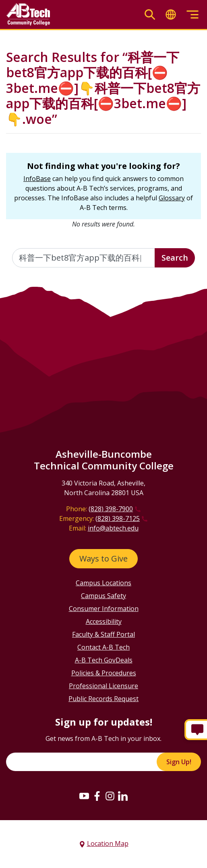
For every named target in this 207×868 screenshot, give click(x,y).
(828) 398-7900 (111, 509)
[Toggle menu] (193, 15)
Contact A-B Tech (103, 647)
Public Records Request (103, 699)
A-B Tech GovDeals (104, 660)
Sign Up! (179, 762)
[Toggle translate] (171, 15)
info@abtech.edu (113, 528)
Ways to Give (103, 558)
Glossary (172, 198)
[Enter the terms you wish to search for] (84, 258)
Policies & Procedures (104, 673)
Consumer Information (104, 609)
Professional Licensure (103, 686)
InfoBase (37, 179)
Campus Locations (103, 583)
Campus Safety (103, 596)
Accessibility (104, 621)
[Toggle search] (150, 15)
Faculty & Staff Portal (103, 634)
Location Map (108, 843)
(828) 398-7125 (118, 518)
